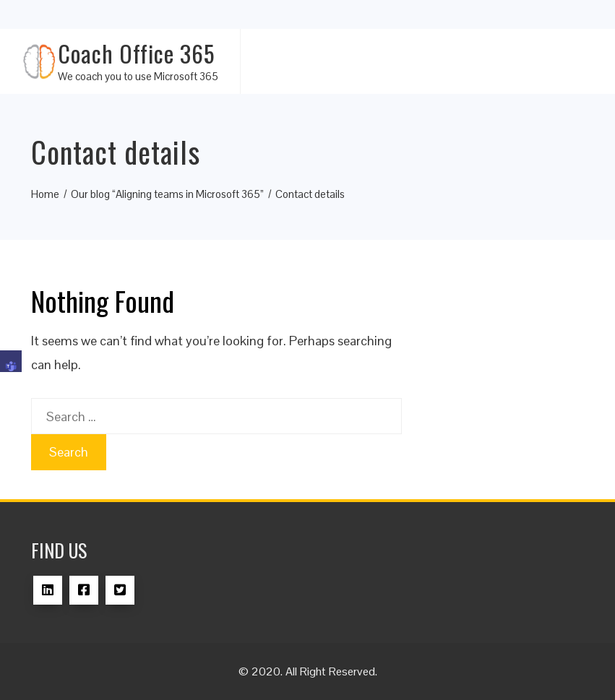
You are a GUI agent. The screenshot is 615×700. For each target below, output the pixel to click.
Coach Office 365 (136, 53)
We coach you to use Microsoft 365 (138, 76)
